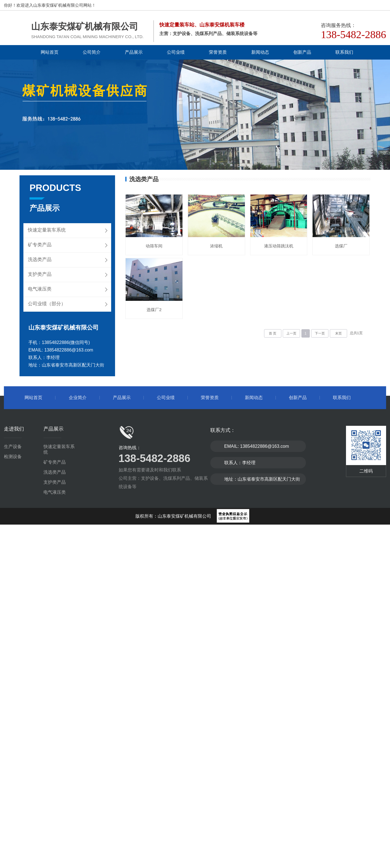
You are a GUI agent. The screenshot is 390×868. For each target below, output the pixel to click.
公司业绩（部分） (47, 304)
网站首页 (50, 52)
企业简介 (78, 398)
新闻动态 (260, 52)
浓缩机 (217, 246)
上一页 (291, 334)
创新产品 (302, 52)
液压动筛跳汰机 (280, 246)
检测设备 (13, 457)
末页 (338, 334)
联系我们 (344, 52)
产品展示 (134, 52)
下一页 (320, 334)
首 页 (273, 334)
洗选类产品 (40, 260)
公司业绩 (176, 52)
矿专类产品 (40, 245)
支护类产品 (40, 274)
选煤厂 (154, 310)
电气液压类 (40, 289)
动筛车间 (154, 246)
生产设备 (13, 447)
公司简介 (92, 52)
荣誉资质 (218, 52)
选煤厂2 (217, 310)
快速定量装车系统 (47, 230)
